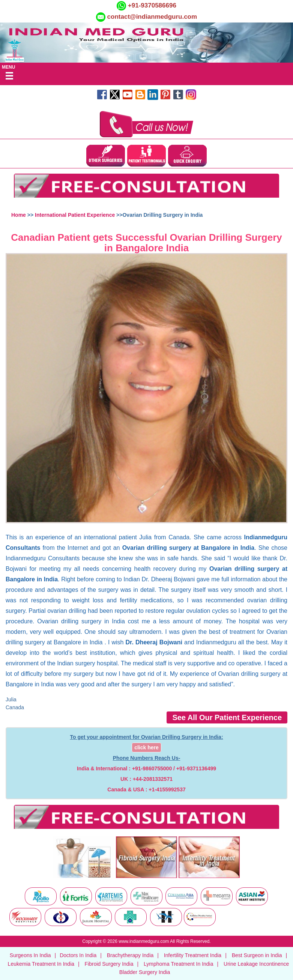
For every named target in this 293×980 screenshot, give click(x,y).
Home (19, 215)
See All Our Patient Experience (227, 717)
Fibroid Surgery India (109, 964)
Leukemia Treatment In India (41, 964)
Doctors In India (78, 955)
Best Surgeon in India (257, 955)
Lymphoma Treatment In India (178, 964)
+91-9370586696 (151, 5)
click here (146, 747)
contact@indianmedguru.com (152, 17)
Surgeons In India (30, 955)
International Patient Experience (75, 215)
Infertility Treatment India (193, 955)
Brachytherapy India (130, 955)
